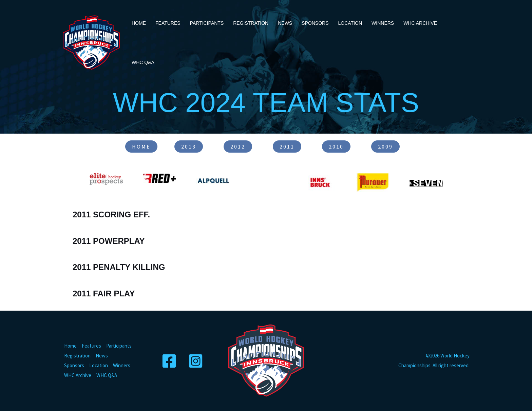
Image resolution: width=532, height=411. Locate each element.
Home (139, 23)
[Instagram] (197, 361)
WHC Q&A (143, 62)
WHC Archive (420, 23)
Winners (383, 23)
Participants (207, 23)
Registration (251, 23)
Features (168, 23)
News (285, 23)
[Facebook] (170, 361)
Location (350, 23)
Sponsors (315, 23)
